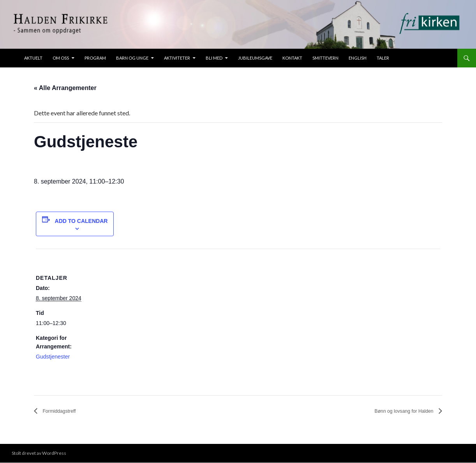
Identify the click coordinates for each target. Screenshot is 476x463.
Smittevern (325, 58)
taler (383, 58)
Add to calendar (81, 221)
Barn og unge (132, 58)
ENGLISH (358, 58)
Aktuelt (33, 58)
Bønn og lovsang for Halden (395, 411)
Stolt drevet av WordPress (39, 453)
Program (95, 58)
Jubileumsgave (255, 58)
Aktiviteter (177, 58)
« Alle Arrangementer (65, 88)
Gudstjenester (53, 357)
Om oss (61, 58)
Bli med (214, 58)
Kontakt (292, 58)
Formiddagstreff (64, 411)
